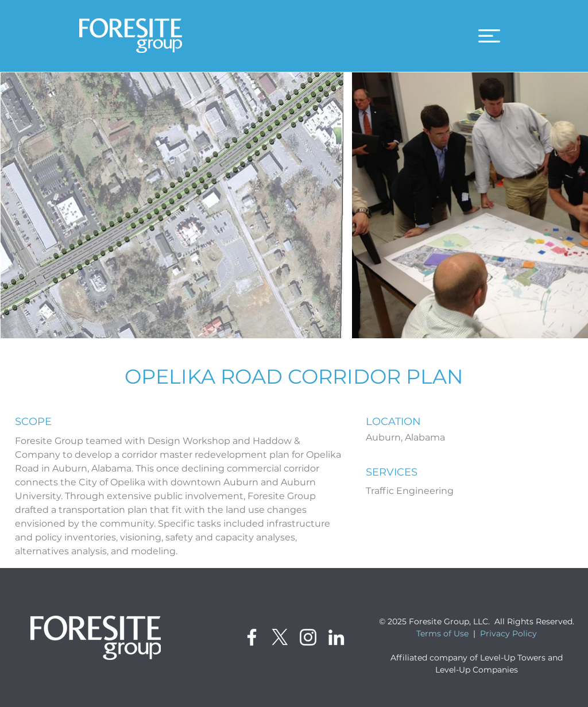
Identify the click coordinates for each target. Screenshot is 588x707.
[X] (280, 637)
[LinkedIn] (336, 637)
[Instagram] (308, 637)
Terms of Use (442, 633)
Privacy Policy (508, 633)
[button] (489, 36)
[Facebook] (252, 637)
